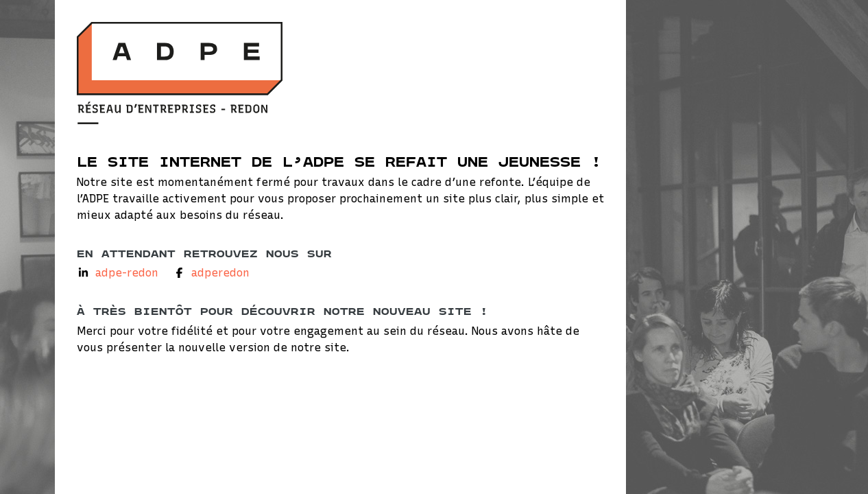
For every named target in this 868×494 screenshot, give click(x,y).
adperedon (220, 273)
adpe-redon (127, 273)
